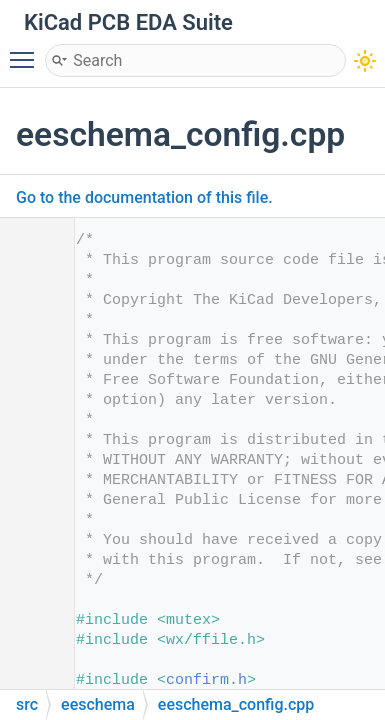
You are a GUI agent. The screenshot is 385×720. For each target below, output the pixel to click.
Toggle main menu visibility (27, 51)
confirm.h (206, 680)
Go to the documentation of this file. (144, 197)
